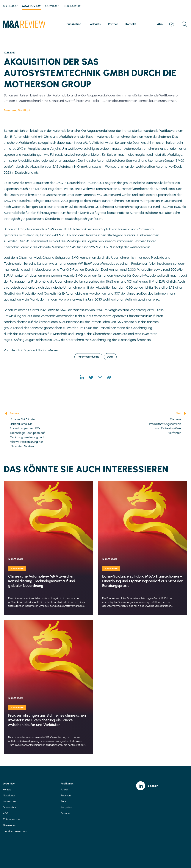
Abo (160, 24)
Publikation (74, 24)
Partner (113, 24)
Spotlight (24, 110)
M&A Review (31, 7)
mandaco (10, 6)
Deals (110, 357)
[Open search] (184, 24)
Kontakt (131, 24)
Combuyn (52, 6)
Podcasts (95, 24)
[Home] (24, 24)
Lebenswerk (73, 6)
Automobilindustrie (88, 357)
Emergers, (11, 110)
